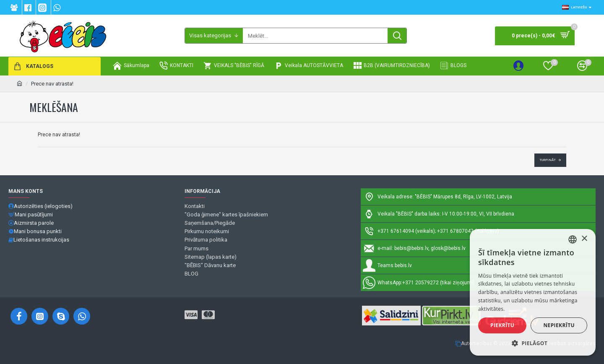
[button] (533, 343)
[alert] (533, 292)
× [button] (584, 239)
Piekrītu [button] (502, 325)
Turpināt (548, 160)
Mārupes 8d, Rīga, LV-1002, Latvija (473, 197)
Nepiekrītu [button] (559, 325)
